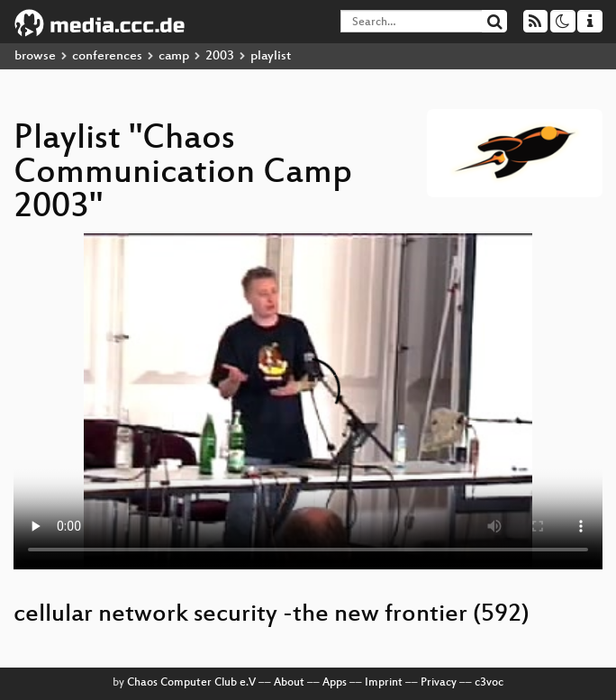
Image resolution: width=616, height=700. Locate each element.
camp (174, 56)
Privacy (439, 683)
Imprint (384, 683)
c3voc (489, 683)
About (289, 683)
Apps (335, 683)
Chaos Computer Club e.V (191, 683)
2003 (220, 56)
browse (35, 56)
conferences (107, 56)
